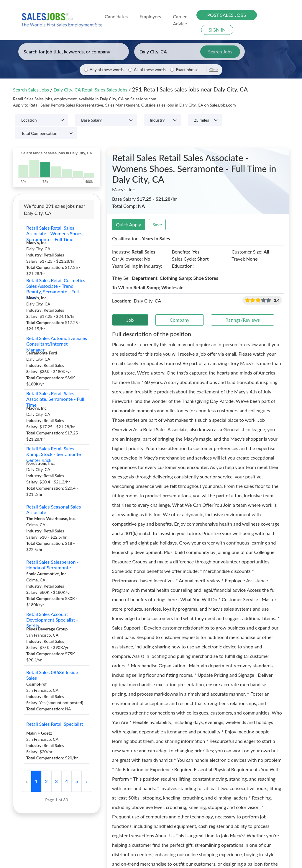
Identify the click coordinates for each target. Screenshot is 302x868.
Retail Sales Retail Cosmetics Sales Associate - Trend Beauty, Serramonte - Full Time (56, 289)
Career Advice (180, 20)
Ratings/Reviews (243, 320)
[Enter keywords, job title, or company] (74, 52)
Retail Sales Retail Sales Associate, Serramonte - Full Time (55, 399)
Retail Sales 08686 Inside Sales (52, 675)
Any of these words (107, 70)
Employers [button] (150, 16)
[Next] (86, 781)
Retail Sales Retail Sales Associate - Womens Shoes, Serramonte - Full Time (55, 233)
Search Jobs (220, 52)
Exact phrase (187, 70)
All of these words (150, 70)
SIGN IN (217, 30)
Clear (214, 70)
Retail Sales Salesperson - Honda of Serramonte (52, 565)
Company (180, 320)
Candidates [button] (116, 16)
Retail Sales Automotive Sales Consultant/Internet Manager (57, 344)
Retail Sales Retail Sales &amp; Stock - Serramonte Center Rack (54, 454)
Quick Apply (129, 224)
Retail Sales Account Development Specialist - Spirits (52, 620)
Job (130, 320)
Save (157, 224)
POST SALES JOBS (226, 15)
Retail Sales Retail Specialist (55, 724)
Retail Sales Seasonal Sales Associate (54, 509)
